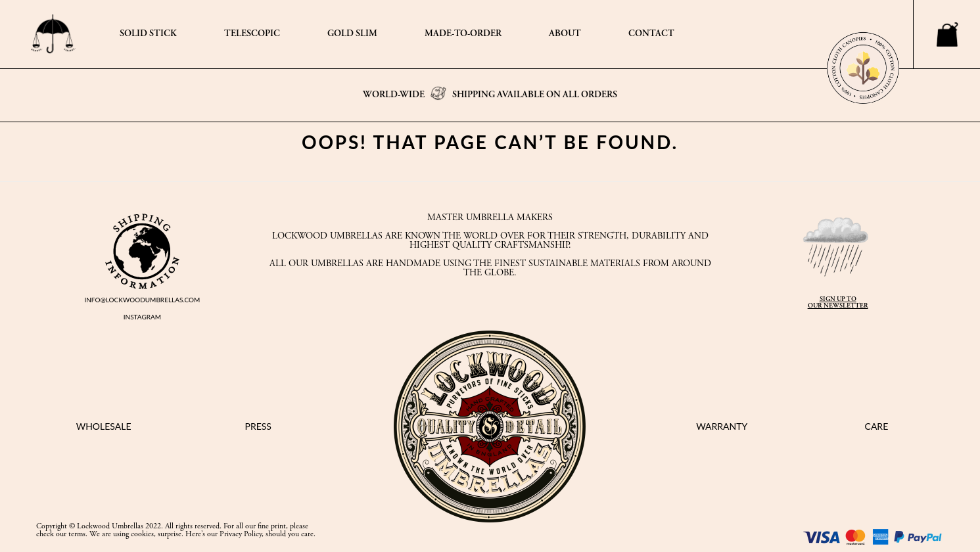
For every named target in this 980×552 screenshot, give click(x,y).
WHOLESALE (104, 426)
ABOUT (565, 34)
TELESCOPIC (252, 34)
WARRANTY (722, 426)
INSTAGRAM (142, 317)
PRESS (258, 426)
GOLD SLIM (352, 34)
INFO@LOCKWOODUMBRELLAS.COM (142, 300)
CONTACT (651, 34)
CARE (877, 426)
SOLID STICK (148, 34)
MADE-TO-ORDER (463, 34)
